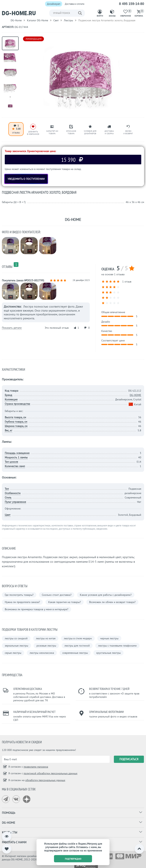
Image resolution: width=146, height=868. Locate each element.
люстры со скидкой (16, 638)
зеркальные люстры (16, 646)
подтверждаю (73, 859)
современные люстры (75, 653)
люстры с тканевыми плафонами (117, 646)
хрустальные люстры (108, 653)
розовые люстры (46, 646)
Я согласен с (28, 767)
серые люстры (13, 653)
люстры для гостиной (77, 646)
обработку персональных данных (45, 780)
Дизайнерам (54, 4)
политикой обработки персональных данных (50, 773)
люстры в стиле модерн (78, 638)
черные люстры (109, 638)
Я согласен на (36, 780)
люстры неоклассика (42, 653)
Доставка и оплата (75, 4)
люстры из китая (46, 638)
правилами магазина (36, 767)
